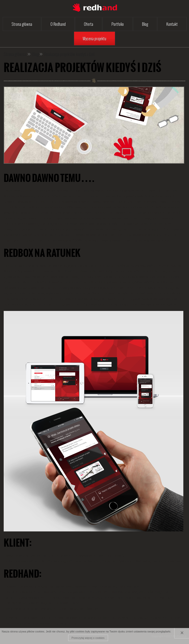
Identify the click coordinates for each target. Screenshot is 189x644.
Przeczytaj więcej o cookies (88, 638)
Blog (145, 24)
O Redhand (58, 24)
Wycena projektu (94, 38)
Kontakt (172, 24)
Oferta (89, 24)
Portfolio (118, 24)
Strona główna (22, 24)
